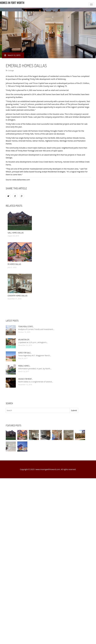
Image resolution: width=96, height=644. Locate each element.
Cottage (11, 70)
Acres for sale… (25, 353)
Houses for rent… (25, 379)
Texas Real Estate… (26, 326)
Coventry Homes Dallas (18, 296)
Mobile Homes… (24, 366)
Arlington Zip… (24, 340)
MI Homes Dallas (14, 264)
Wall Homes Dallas (16, 233)
